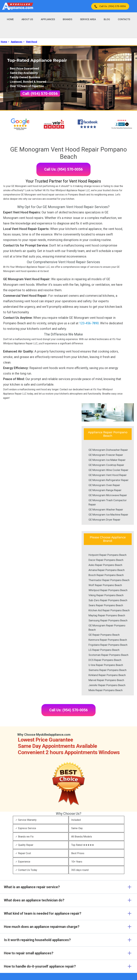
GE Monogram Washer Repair (106, 510)
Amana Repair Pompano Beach (107, 570)
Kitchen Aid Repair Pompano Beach (109, 610)
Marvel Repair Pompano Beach (106, 680)
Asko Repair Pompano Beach (105, 565)
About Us (27, 19)
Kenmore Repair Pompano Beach (108, 640)
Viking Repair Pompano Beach (106, 595)
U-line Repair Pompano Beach (106, 665)
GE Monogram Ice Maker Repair (107, 460)
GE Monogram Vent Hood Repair (108, 475)
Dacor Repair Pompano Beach (106, 560)
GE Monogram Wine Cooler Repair (108, 470)
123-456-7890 (89, 323)
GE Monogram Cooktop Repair (106, 465)
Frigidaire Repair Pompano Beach (108, 645)
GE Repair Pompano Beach (104, 635)
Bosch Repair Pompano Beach (106, 575)
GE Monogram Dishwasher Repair (108, 450)
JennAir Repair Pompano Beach (107, 685)
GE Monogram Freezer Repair (106, 455)
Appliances (48, 19)
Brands (67, 19)
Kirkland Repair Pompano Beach (107, 675)
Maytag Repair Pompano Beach (107, 615)
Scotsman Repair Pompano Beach (108, 655)
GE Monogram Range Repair (105, 490)
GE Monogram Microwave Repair (108, 495)
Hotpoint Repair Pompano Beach (107, 555)
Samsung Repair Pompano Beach (108, 620)
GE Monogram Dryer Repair (104, 520)
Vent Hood (32, 42)
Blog (107, 19)
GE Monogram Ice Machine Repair (108, 515)
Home (10, 19)
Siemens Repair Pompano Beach (107, 670)
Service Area (88, 19)
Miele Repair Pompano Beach (106, 690)
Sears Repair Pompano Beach (106, 605)
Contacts (124, 19)
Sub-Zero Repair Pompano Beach (108, 600)
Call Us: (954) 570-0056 (113, 6)
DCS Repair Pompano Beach (105, 660)
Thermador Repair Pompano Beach (109, 580)
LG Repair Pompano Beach (104, 650)
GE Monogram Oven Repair (104, 485)
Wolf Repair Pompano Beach (105, 585)
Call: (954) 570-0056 (40, 94)
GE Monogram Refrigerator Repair (109, 480)
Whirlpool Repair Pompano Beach (108, 590)
